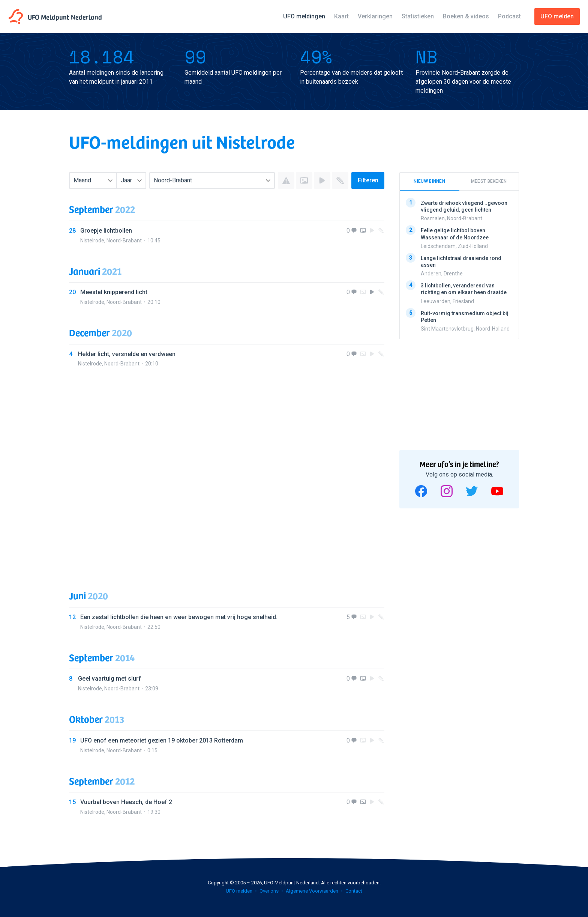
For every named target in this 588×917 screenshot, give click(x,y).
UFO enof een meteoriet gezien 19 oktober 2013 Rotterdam (162, 740)
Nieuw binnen (429, 181)
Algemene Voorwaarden (312, 891)
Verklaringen (375, 16)
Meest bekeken (489, 181)
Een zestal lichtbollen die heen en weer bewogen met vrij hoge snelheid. (179, 617)
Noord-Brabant (124, 241)
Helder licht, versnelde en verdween (127, 354)
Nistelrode (92, 241)
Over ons (269, 891)
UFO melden (239, 891)
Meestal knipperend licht (114, 292)
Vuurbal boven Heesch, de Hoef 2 (126, 802)
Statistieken (418, 16)
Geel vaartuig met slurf (109, 679)
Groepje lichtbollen (106, 231)
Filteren (368, 180)
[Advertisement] (227, 475)
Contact (354, 891)
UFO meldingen (304, 16)
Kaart (341, 16)
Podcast (509, 16)
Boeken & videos (466, 16)
